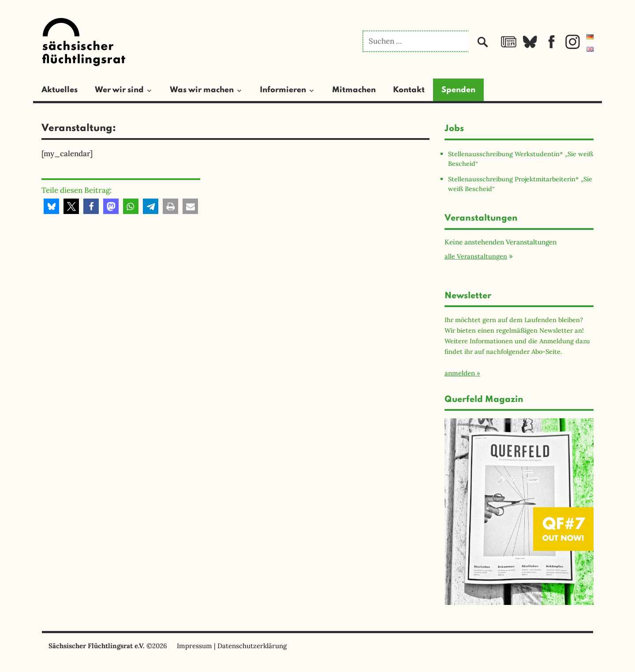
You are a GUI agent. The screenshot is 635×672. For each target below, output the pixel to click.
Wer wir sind (119, 90)
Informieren (283, 90)
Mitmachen (354, 90)
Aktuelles (60, 90)
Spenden (458, 90)
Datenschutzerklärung (252, 646)
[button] (51, 206)
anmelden (460, 373)
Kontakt (409, 90)
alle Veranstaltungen (476, 256)
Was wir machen (202, 90)
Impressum (194, 646)
